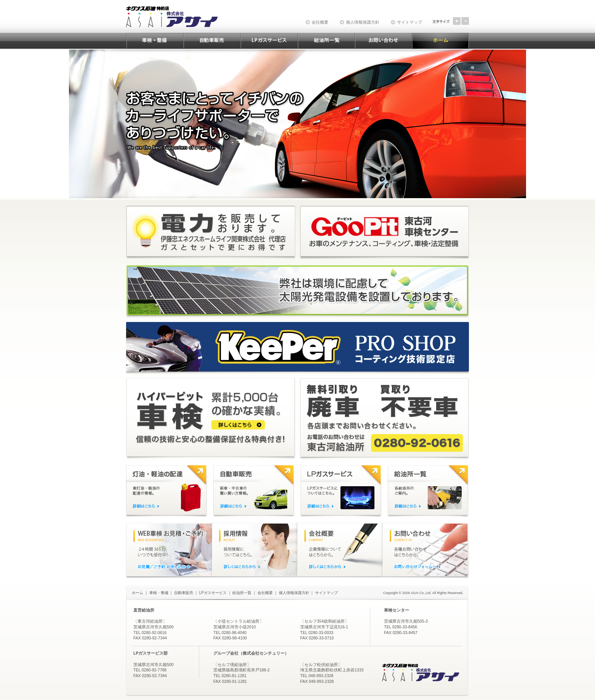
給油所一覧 (242, 593)
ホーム (138, 593)
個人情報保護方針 (363, 22)
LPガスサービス (213, 593)
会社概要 (320, 22)
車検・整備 (159, 593)
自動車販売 (184, 593)
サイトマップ (409, 22)
